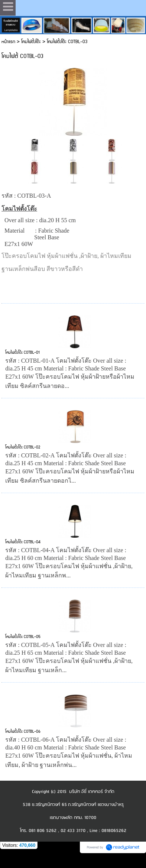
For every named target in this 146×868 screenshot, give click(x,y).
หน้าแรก (8, 42)
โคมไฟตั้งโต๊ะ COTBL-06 (23, 732)
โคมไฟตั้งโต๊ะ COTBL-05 (23, 637)
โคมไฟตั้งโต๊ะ (31, 42)
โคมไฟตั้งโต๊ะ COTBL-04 (23, 542)
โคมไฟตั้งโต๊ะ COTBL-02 (23, 447)
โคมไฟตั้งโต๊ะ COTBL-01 (22, 353)
